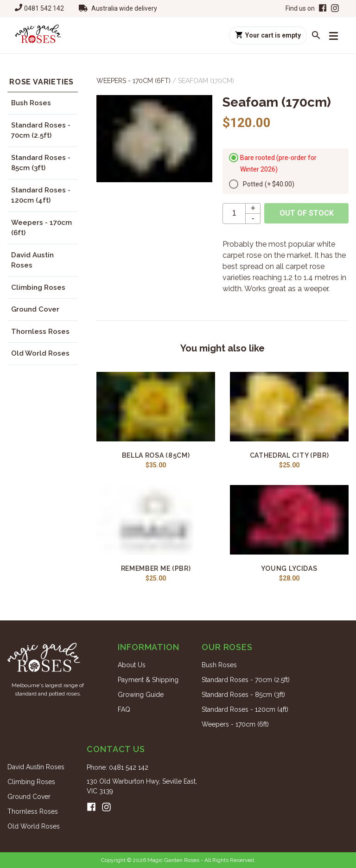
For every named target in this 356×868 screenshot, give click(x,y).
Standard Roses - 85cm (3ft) (41, 163)
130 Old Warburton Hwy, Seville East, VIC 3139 (142, 786)
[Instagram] (335, 9)
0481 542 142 (44, 8)
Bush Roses (31, 103)
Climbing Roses (38, 287)
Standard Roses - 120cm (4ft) (41, 195)
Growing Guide (141, 695)
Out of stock (307, 213)
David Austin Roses (32, 260)
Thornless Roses (40, 332)
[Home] (38, 35)
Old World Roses (40, 353)
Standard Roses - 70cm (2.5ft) (41, 131)
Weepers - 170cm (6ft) (41, 228)
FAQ (124, 709)
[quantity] (234, 214)
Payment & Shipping (148, 680)
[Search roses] (316, 35)
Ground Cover (35, 309)
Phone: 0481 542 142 (118, 767)
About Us (132, 665)
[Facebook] (322, 9)
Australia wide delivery (124, 8)
